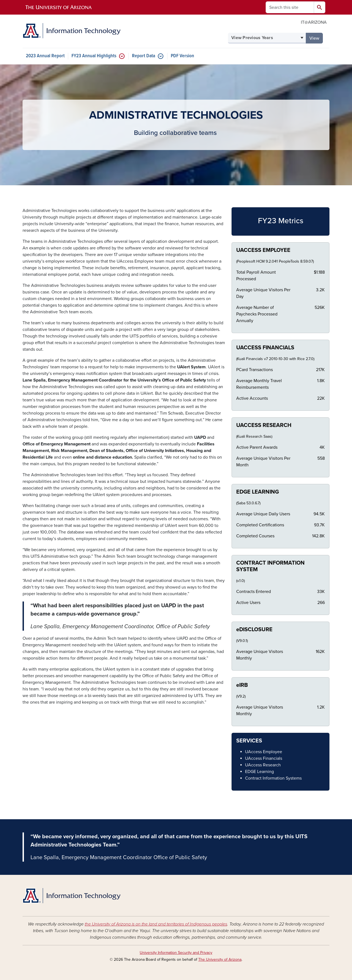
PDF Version (182, 56)
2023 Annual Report (45, 56)
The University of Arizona (220, 959)
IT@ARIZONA (314, 22)
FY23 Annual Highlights (94, 56)
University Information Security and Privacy (176, 953)
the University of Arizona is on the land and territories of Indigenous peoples (156, 924)
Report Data (144, 56)
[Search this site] (290, 7)
